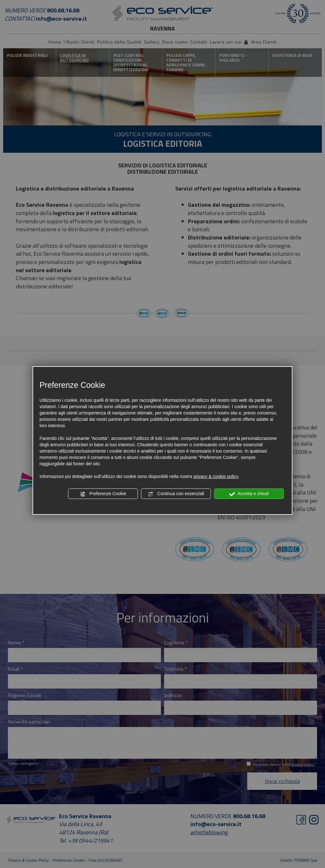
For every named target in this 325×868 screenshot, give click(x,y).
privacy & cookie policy (216, 476)
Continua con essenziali (176, 494)
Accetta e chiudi (249, 494)
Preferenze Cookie (103, 494)
